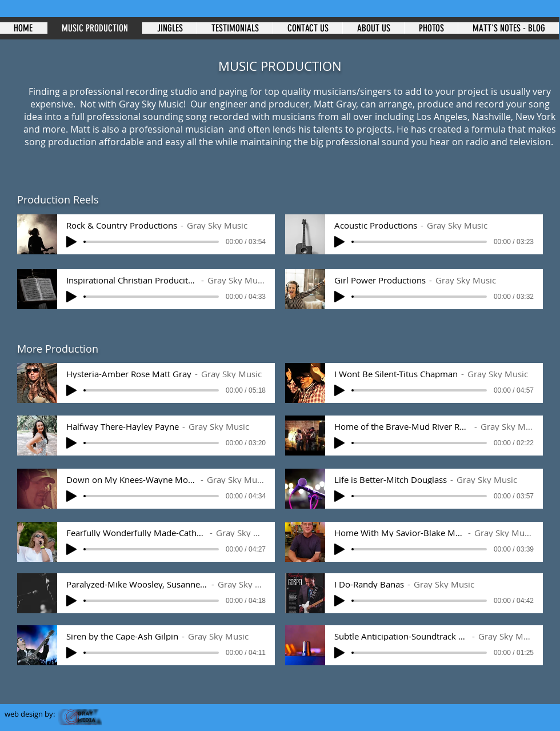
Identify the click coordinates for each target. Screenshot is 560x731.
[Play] (71, 242)
